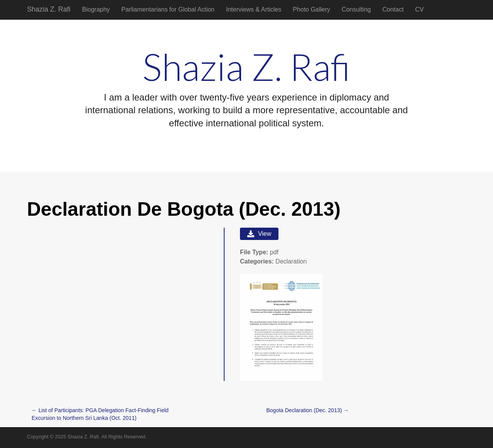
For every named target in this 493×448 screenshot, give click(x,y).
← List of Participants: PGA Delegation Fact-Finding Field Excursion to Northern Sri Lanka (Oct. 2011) (100, 414)
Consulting (356, 9)
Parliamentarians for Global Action (168, 9)
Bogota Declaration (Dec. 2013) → (308, 410)
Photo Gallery (311, 9)
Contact (393, 9)
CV (419, 9)
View (259, 234)
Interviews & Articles (254, 9)
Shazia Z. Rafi (49, 9)
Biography (96, 9)
